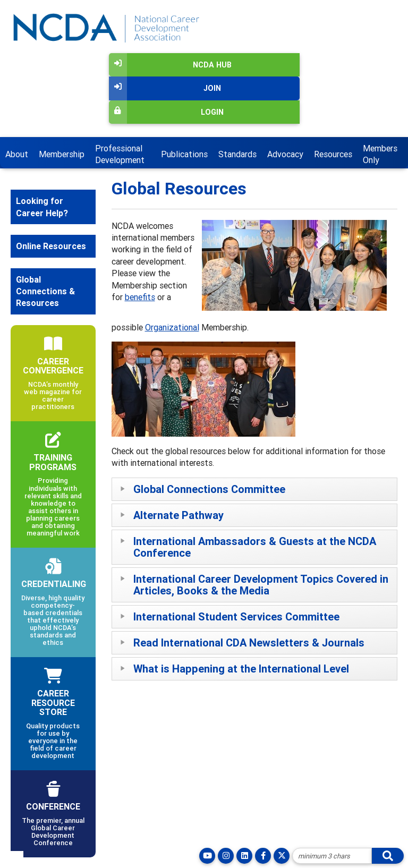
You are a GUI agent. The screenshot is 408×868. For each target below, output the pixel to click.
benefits (140, 297)
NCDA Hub (170, 65)
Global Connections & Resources (45, 291)
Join (165, 88)
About (17, 154)
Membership (62, 154)
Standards (237, 154)
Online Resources (51, 246)
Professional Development (120, 154)
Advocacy (285, 154)
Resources (333, 154)
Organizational (172, 327)
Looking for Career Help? (42, 207)
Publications (184, 154)
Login (166, 112)
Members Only (380, 154)
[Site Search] (332, 856)
